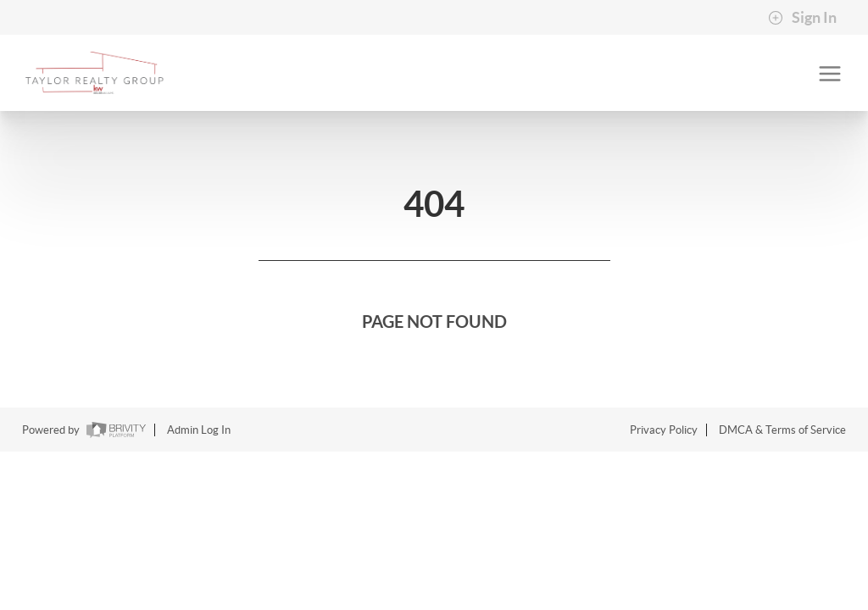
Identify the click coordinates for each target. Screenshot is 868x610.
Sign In (802, 18)
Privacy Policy (664, 430)
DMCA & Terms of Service (782, 430)
